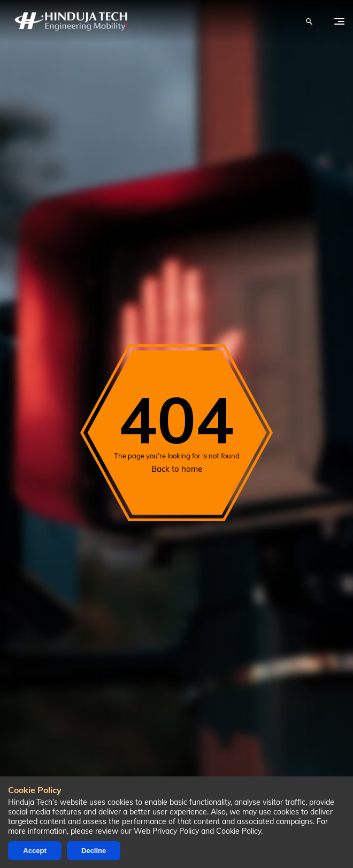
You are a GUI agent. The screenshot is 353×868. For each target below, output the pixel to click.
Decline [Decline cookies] (94, 851)
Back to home (177, 469)
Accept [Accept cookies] (34, 851)
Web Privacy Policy (166, 831)
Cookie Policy (239, 831)
